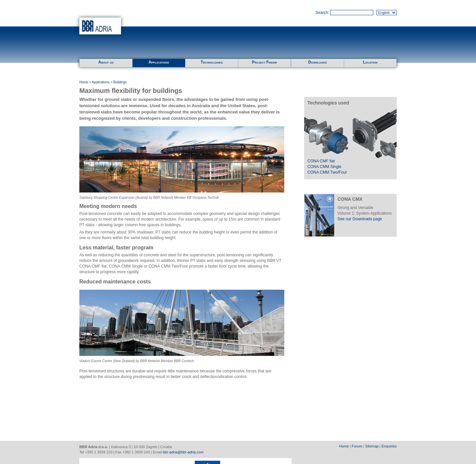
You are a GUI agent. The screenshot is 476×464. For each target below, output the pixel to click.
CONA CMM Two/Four (327, 172)
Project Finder (264, 62)
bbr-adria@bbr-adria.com (183, 452)
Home (84, 82)
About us (106, 62)
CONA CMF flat (321, 161)
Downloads (317, 62)
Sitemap (372, 446)
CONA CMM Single (324, 167)
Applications (159, 62)
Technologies (212, 62)
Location (370, 62)
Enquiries (389, 446)
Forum (357, 446)
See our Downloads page (360, 219)
